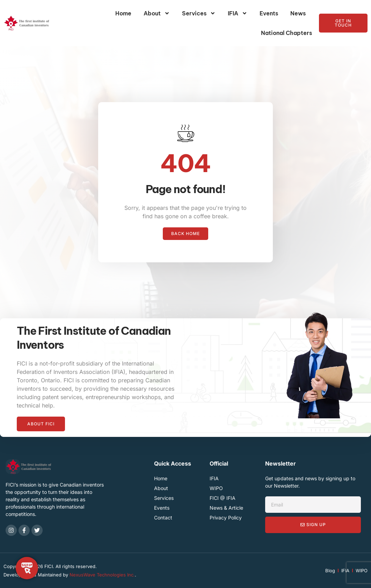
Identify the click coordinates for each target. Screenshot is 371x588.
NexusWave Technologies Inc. (102, 575)
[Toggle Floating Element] (27, 568)
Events (269, 13)
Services (199, 13)
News (298, 13)
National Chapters (286, 33)
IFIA (238, 13)
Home (123, 13)
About (157, 13)
